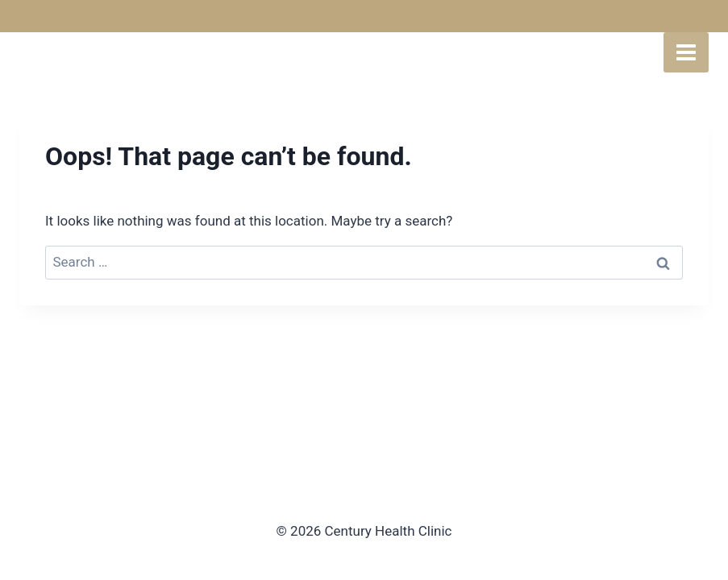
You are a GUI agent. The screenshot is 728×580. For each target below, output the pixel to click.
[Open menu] (686, 52)
